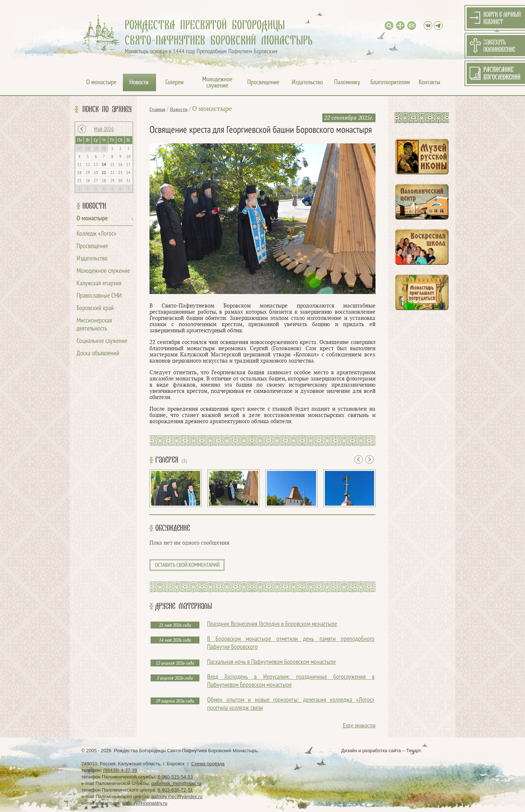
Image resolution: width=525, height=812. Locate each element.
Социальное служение (102, 341)
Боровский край (95, 308)
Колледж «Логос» (96, 234)
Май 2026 (104, 129)
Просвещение (92, 246)
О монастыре (92, 219)
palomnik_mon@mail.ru (176, 783)
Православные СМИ (99, 296)
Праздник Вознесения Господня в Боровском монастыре (272, 624)
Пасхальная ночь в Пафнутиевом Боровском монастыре (271, 662)
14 (104, 165)
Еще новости (359, 726)
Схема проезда (208, 764)
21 (104, 173)
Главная (157, 109)
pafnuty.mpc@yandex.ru (177, 796)
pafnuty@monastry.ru (145, 803)
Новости (94, 206)
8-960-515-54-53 (175, 777)
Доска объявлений (98, 354)
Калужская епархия (99, 284)
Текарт (413, 751)
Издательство (92, 259)
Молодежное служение (103, 271)
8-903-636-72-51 (175, 790)
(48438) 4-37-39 (120, 770)
